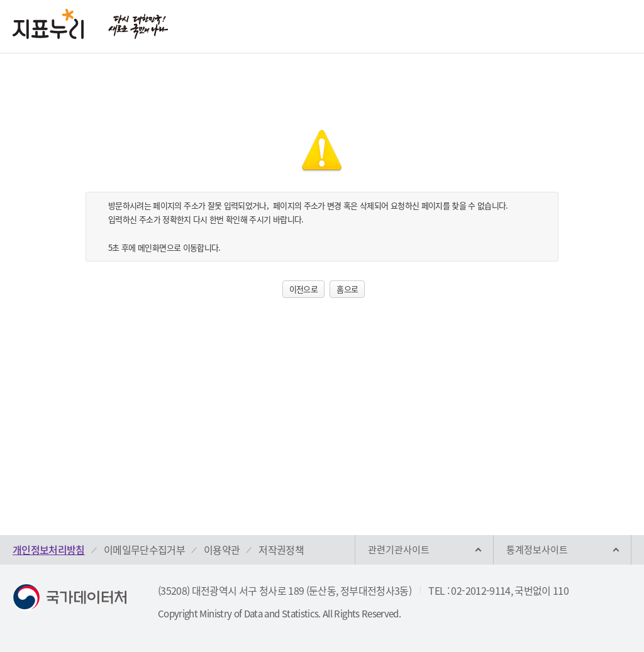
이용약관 (222, 550)
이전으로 (303, 289)
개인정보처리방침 (49, 550)
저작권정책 (281, 550)
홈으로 (347, 289)
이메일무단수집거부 (144, 550)
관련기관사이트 (399, 550)
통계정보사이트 (537, 550)
